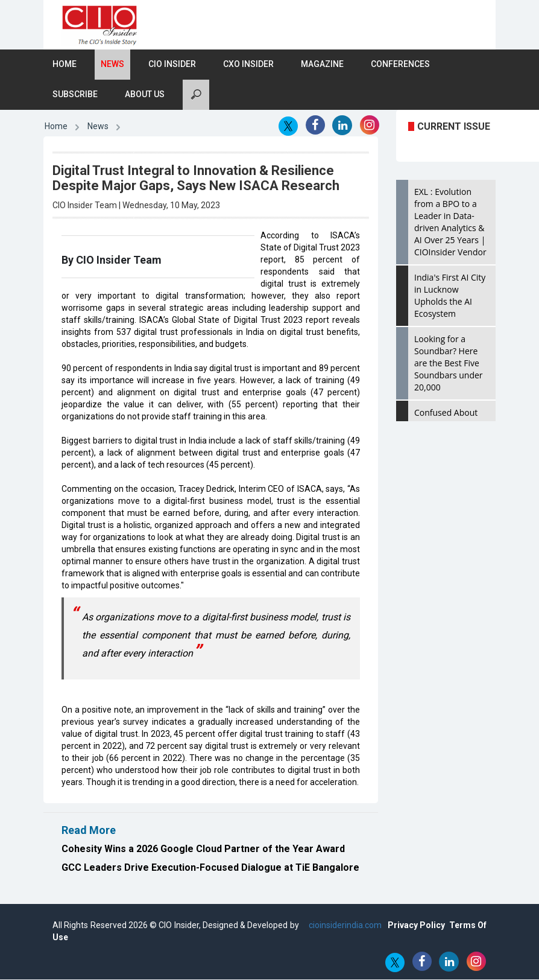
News (112, 65)
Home (65, 65)
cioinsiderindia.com (344, 926)
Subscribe (75, 95)
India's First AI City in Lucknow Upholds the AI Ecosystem (450, 296)
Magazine (322, 65)
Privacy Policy (416, 926)
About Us (145, 95)
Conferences (400, 65)
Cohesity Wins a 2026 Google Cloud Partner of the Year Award (203, 849)
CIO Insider (172, 65)
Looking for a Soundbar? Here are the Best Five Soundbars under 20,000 (449, 364)
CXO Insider (248, 65)
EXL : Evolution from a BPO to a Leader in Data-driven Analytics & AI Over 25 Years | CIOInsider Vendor (450, 222)
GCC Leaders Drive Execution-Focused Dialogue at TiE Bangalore (210, 867)
